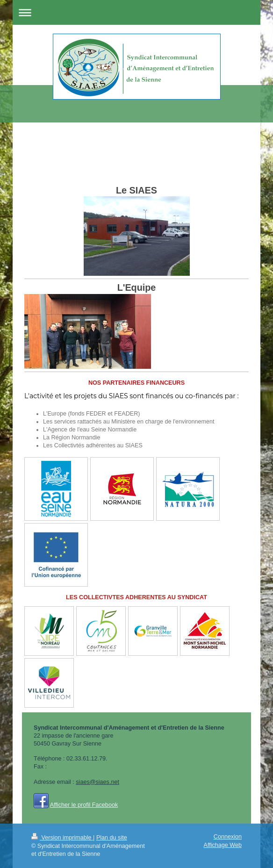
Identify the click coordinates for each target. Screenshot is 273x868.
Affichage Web (223, 845)
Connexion (228, 837)
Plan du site (112, 838)
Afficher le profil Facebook (84, 805)
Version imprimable (62, 838)
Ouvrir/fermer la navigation (136, 12)
